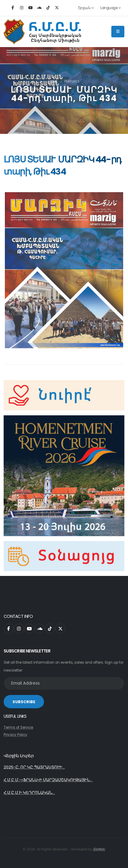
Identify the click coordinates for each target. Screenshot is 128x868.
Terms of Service (18, 727)
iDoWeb (99, 849)
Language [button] (110, 8)
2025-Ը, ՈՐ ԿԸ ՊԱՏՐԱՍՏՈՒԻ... (34, 767)
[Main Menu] (118, 32)
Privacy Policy (15, 735)
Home (53, 82)
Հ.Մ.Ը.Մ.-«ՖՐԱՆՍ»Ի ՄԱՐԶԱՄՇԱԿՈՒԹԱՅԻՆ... (48, 780)
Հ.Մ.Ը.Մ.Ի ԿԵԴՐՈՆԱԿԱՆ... (29, 793)
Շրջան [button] (86, 8)
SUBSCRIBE (24, 702)
